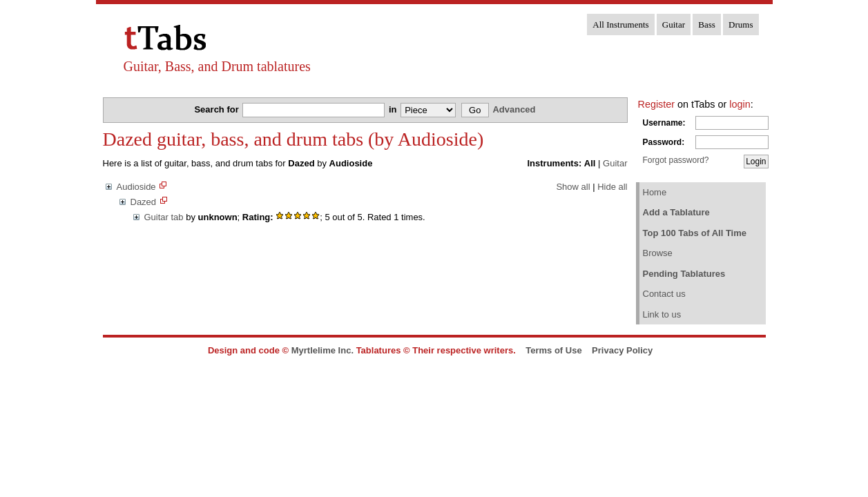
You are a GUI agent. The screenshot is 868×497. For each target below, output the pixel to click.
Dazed (144, 202)
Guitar (674, 25)
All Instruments (620, 25)
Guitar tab (164, 217)
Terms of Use (553, 350)
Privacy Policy (622, 350)
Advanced (514, 109)
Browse (658, 253)
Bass (707, 25)
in (394, 109)
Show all (573, 187)
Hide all (612, 187)
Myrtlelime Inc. (322, 350)
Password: (664, 142)
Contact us (664, 294)
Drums (741, 25)
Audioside (136, 187)
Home (655, 192)
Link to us (662, 314)
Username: (664, 123)
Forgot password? (676, 160)
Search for (218, 109)
